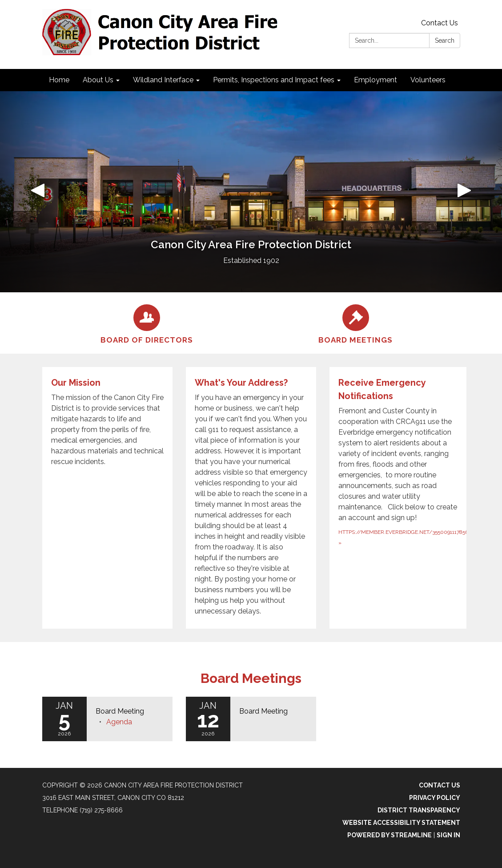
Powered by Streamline (390, 835)
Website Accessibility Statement (401, 823)
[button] (38, 192)
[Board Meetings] (356, 323)
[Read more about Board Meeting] (251, 719)
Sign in (448, 835)
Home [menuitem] (59, 80)
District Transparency (419, 810)
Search (445, 40)
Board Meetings (251, 678)
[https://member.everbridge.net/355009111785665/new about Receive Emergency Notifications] (401, 498)
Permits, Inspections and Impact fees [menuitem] (274, 80)
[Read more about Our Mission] (107, 498)
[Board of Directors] (147, 323)
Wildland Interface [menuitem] (163, 80)
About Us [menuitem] (98, 80)
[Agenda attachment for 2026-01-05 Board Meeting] (119, 722)
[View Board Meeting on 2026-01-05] (130, 711)
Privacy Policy (435, 798)
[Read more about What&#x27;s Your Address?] (251, 498)
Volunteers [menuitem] (428, 80)
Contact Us (440, 23)
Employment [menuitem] (375, 80)
